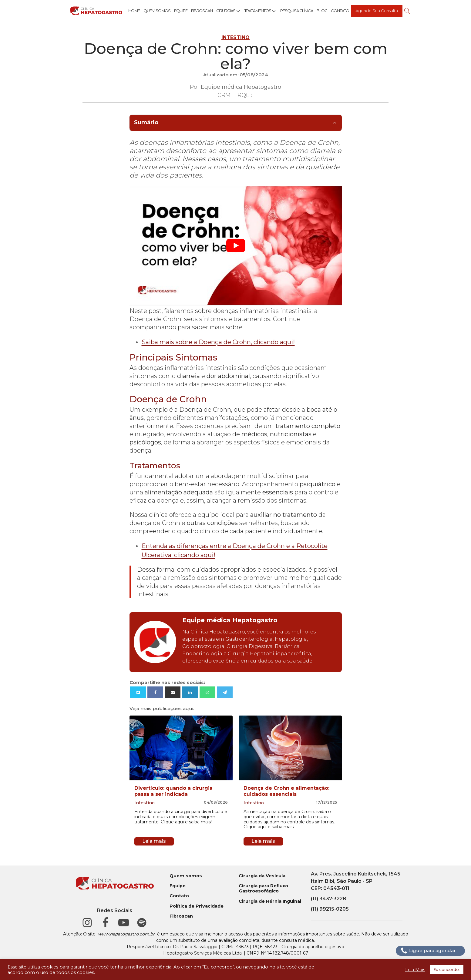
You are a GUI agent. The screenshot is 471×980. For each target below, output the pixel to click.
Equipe (181, 11)
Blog (322, 11)
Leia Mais (415, 970)
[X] (138, 692)
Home (134, 11)
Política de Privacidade (197, 906)
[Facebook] (155, 692)
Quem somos (186, 876)
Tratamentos (261, 11)
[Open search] (407, 11)
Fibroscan (202, 11)
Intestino (235, 37)
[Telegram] (225, 692)
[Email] (173, 692)
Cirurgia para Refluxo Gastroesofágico (263, 889)
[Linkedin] (190, 692)
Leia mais (154, 841)
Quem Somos (157, 11)
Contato (340, 11)
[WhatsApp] (207, 692)
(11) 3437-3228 (328, 899)
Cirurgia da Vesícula (262, 876)
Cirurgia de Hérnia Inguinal (270, 901)
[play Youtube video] (236, 246)
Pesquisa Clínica (297, 11)
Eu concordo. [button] (447, 969)
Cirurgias (229, 11)
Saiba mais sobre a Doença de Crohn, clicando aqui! (218, 342)
